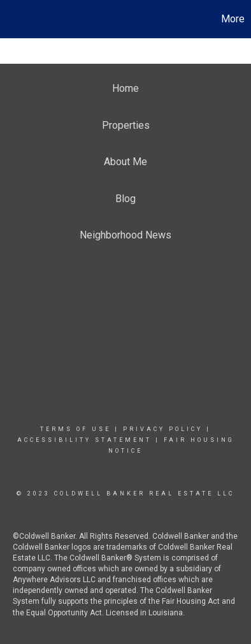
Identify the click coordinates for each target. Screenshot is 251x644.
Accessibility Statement (84, 440)
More (233, 19)
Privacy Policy (163, 429)
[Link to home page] (11, 19)
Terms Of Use (75, 429)
